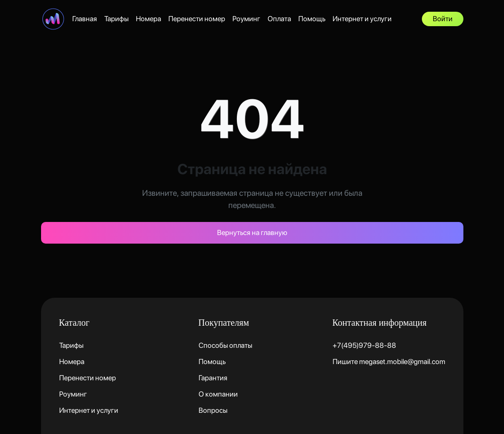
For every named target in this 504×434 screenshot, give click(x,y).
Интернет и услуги (362, 19)
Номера (148, 19)
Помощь (312, 19)
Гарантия (213, 378)
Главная (85, 19)
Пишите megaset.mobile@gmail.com (389, 362)
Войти (443, 19)
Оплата (279, 19)
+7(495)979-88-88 (364, 345)
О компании (218, 394)
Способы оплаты (225, 345)
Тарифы (116, 19)
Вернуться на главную (252, 233)
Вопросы (213, 410)
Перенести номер (197, 19)
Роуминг (246, 19)
